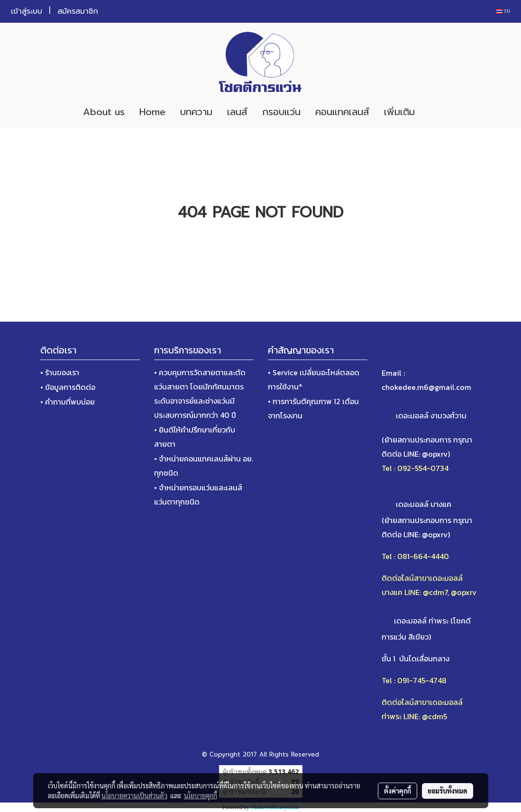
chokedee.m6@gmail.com (426, 387)
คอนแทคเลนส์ (342, 112)
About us (104, 112)
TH (503, 11)
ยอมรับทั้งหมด (448, 791)
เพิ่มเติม (399, 112)
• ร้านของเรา (60, 372)
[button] (436, 112)
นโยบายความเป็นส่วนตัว (134, 795)
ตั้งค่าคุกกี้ (398, 791)
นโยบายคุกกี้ (201, 795)
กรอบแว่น (281, 112)
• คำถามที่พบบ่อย (68, 402)
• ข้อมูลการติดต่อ (68, 387)
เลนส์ (237, 112)
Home (152, 112)
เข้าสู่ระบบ (27, 11)
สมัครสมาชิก (78, 11)
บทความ (196, 112)
